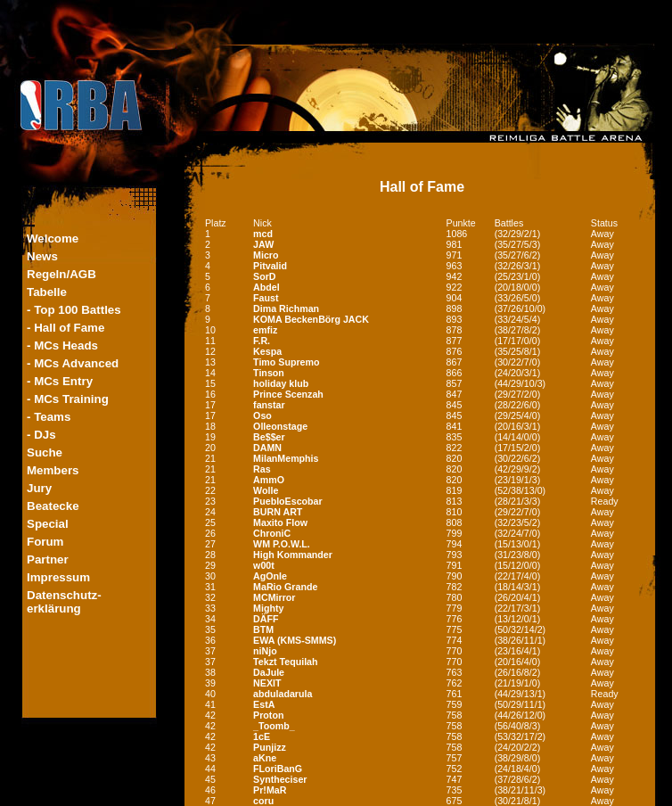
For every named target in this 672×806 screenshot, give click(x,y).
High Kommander (293, 555)
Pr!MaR (270, 790)
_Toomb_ (274, 726)
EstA (264, 704)
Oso (262, 415)
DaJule (269, 672)
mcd (263, 234)
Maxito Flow (280, 522)
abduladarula (283, 694)
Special (48, 524)
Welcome (53, 239)
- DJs (41, 435)
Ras (262, 469)
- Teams (49, 417)
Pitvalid (270, 266)
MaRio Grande (285, 587)
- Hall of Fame (66, 328)
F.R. (262, 341)
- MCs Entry (60, 381)
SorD (264, 276)
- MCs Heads (62, 345)
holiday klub (281, 383)
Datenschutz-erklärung (64, 602)
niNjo (265, 651)
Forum (45, 542)
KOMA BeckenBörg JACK (311, 319)
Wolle (266, 490)
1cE (262, 736)
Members (53, 470)
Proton (268, 715)
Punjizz (270, 747)
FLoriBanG (278, 769)
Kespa (267, 351)
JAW (263, 244)
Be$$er (269, 437)
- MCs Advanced (73, 363)
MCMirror (274, 597)
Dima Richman (286, 308)
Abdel (266, 287)
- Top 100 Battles (74, 310)
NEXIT (267, 683)
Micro (266, 255)
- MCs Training (68, 399)
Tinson (269, 373)
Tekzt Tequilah (285, 662)
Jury (39, 488)
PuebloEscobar (288, 501)
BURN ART (278, 512)
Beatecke (53, 506)
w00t (264, 565)
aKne (265, 758)
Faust (266, 298)
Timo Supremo (286, 362)
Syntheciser (280, 779)
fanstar (269, 405)
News (42, 256)
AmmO (269, 480)
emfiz (265, 330)
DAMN (267, 448)
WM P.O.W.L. (282, 544)
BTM (263, 629)
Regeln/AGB (61, 274)
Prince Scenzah (288, 394)
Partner (48, 559)
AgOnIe (270, 576)
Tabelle (47, 292)
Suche (45, 452)
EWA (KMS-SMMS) (295, 640)
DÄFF (266, 619)
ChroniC (272, 533)
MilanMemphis (286, 458)
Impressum (58, 577)
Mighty (268, 608)
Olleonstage (280, 426)
